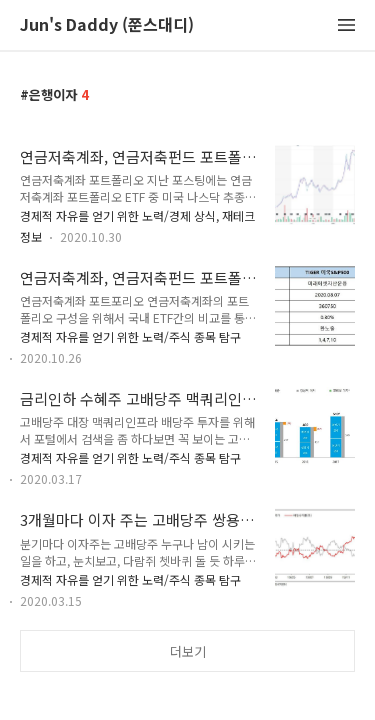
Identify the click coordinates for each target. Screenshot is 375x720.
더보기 (188, 651)
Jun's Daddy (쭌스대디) (107, 25)
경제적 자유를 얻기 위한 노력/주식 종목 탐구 (130, 336)
